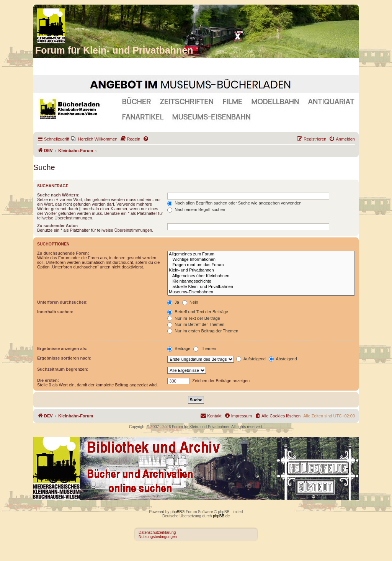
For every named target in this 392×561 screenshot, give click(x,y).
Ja (173, 302)
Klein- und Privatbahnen (261, 270)
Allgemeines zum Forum (261, 254)
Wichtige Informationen (261, 260)
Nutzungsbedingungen (158, 537)
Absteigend (283, 359)
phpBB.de (221, 516)
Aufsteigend (251, 359)
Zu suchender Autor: (58, 226)
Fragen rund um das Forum (261, 265)
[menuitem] (94, 139)
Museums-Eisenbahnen (261, 292)
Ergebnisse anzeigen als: (62, 348)
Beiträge (179, 348)
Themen (205, 348)
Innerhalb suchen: (55, 312)
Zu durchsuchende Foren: (63, 253)
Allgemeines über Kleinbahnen (261, 276)
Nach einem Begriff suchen (196, 209)
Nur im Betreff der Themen (196, 324)
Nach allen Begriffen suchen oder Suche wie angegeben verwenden (234, 203)
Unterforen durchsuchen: (62, 302)
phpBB (176, 512)
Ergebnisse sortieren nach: (64, 358)
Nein (190, 302)
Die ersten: (48, 380)
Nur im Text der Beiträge (194, 318)
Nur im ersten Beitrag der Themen (203, 331)
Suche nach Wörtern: (58, 195)
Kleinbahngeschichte (261, 281)
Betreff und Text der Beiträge (198, 312)
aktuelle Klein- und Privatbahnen (261, 287)
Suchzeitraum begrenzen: (63, 369)
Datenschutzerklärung (157, 532)
